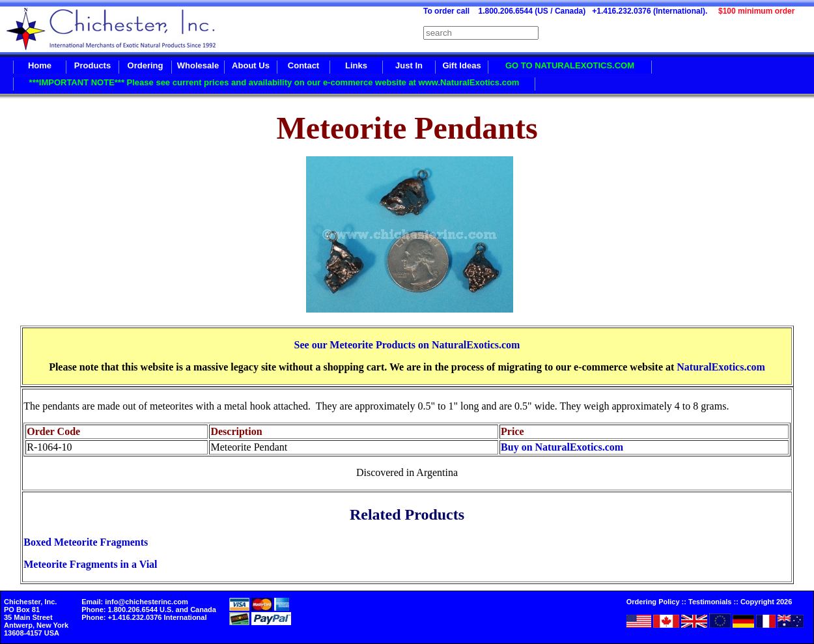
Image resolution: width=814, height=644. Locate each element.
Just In (409, 65)
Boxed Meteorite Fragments (86, 542)
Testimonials (710, 602)
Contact (303, 65)
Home (40, 65)
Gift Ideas (461, 65)
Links (356, 65)
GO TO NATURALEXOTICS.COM (570, 65)
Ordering (146, 65)
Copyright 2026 (766, 602)
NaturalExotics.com (721, 367)
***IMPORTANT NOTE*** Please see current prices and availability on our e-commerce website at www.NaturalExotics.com (274, 82)
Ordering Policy (653, 602)
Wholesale (198, 65)
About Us (251, 65)
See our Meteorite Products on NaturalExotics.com (407, 345)
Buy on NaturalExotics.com (562, 447)
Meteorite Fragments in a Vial (90, 564)
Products (92, 65)
